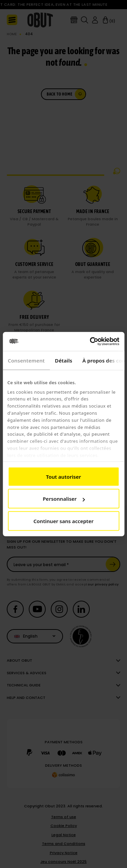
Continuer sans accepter (63, 521)
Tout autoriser (63, 476)
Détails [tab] (63, 360)
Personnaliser (64, 499)
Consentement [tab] (26, 360)
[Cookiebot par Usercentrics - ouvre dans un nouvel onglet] (90, 342)
